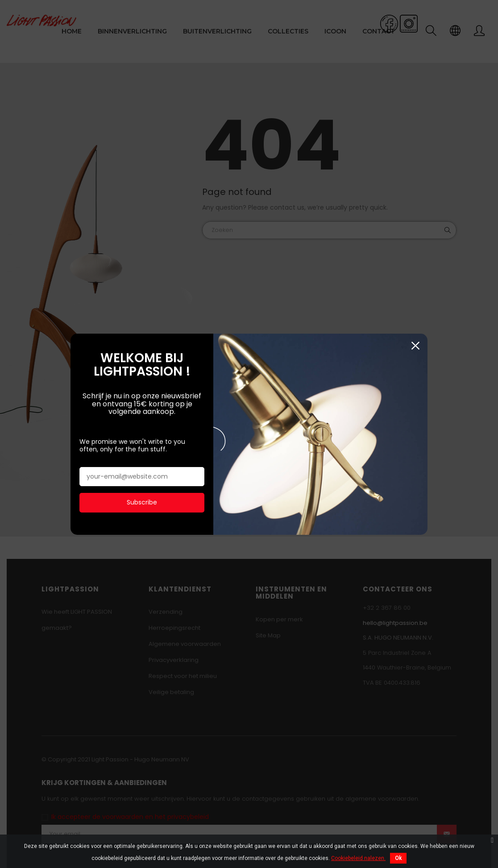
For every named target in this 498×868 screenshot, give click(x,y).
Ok (398, 858)
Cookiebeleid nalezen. (358, 858)
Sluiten (415, 344)
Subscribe (142, 500)
